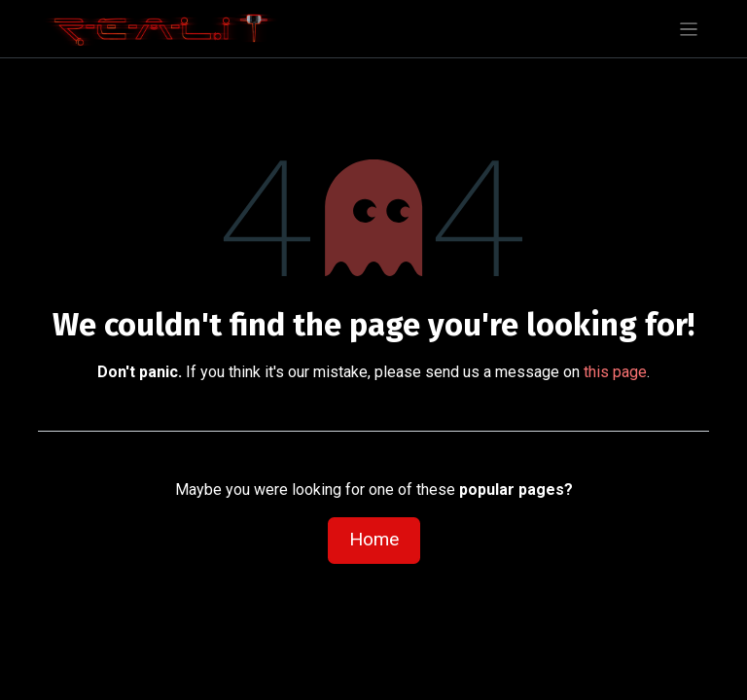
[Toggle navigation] (689, 29)
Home (374, 539)
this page (615, 372)
